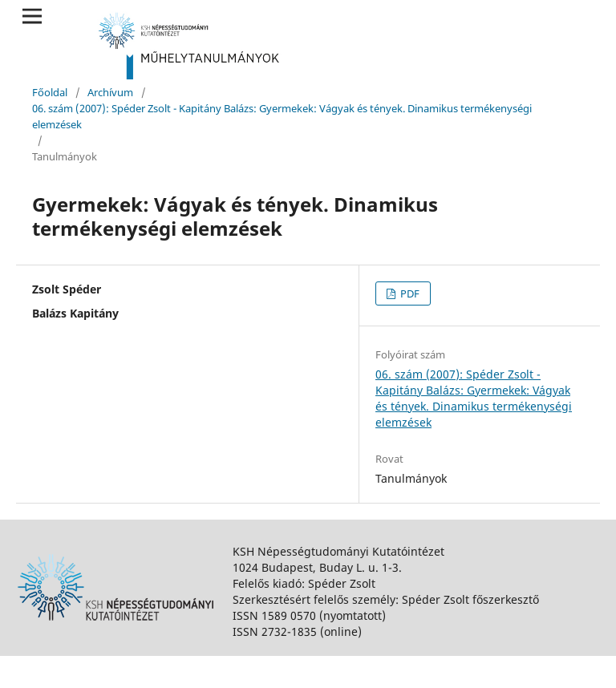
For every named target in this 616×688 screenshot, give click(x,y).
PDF (409, 293)
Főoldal (50, 92)
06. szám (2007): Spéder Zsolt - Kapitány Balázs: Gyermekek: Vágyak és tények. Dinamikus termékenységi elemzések (282, 116)
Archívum (110, 92)
